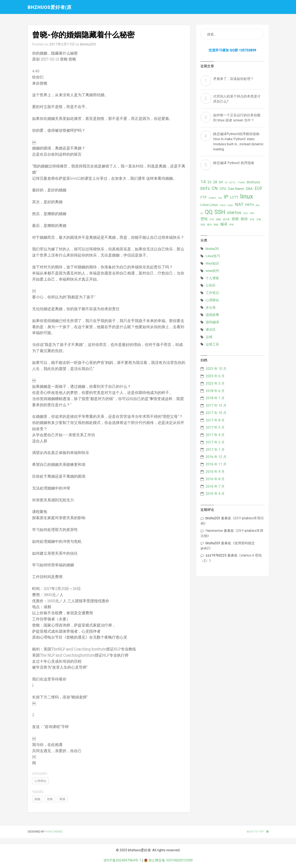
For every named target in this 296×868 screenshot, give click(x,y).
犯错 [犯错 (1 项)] (203, 225)
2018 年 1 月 (215, 398)
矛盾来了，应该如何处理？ (233, 79)
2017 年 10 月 (216, 413)
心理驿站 (40, 781)
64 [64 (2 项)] (221, 182)
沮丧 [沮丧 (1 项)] (252, 219)
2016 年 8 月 (215, 479)
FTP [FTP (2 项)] (204, 197)
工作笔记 (212, 293)
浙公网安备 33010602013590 (168, 860)
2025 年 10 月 (216, 369)
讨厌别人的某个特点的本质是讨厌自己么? (237, 99)
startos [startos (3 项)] (234, 213)
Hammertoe (214, 531)
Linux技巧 (213, 256)
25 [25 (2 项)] (209, 182)
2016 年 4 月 (215, 494)
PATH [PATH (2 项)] (250, 205)
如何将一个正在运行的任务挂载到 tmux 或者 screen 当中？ (237, 118)
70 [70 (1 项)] (226, 183)
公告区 (211, 285)
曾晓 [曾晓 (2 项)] (235, 219)
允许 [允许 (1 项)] (246, 213)
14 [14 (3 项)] (203, 182)
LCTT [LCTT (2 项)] (234, 197)
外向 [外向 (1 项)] (212, 219)
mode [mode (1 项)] (230, 205)
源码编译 (212, 322)
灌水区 (211, 330)
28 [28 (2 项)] (215, 182)
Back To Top (258, 832)
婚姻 (37, 799)
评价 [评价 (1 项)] (232, 225)
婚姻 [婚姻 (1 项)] (218, 219)
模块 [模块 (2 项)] (244, 219)
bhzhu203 (88, 44)
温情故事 (212, 315)
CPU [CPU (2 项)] (223, 189)
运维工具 (212, 344)
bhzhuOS (212, 249)
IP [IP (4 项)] (226, 197)
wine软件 (212, 271)
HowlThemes (54, 832)
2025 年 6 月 (215, 376)
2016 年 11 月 (216, 464)
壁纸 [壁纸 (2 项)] (204, 219)
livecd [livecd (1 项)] (223, 205)
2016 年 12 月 (216, 457)
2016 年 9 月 (215, 472)
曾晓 (50, 799)
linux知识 (212, 263)
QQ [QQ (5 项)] (209, 212)
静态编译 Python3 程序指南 (234, 163)
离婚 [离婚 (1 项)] (216, 225)
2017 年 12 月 (216, 405)
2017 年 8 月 (215, 420)
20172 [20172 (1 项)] (232, 183)
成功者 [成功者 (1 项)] (226, 219)
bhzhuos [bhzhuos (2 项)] (253, 182)
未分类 (211, 308)
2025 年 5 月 (215, 383)
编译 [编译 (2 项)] (224, 224)
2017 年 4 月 (215, 435)
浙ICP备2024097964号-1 (122, 860)
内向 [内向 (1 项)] (252, 213)
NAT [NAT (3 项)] (239, 204)
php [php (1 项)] (258, 205)
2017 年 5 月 (215, 427)
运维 (209, 337)
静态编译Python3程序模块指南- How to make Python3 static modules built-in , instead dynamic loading (238, 142)
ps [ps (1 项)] (202, 213)
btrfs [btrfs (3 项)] (205, 188)
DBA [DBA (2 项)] (249, 189)
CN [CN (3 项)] (215, 188)
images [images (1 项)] (212, 198)
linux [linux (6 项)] (247, 196)
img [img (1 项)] (220, 198)
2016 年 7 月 (215, 486)
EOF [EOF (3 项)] (259, 188)
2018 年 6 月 (215, 391)
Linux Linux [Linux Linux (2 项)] (209, 205)
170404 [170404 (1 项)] (241, 183)
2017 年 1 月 (215, 450)
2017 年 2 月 (215, 442)
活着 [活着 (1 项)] (259, 219)
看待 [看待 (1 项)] (209, 225)
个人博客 (212, 278)
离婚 (62, 799)
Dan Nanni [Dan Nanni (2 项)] (236, 189)
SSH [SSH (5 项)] (220, 212)
